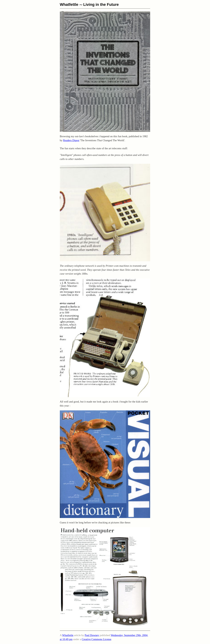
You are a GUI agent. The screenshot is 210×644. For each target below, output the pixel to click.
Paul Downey (92, 635)
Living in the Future (101, 4)
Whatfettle (69, 4)
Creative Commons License (96, 639)
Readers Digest (71, 140)
